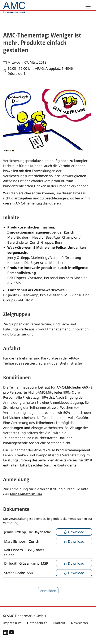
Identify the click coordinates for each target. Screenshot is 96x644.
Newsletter (80, 623)
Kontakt (59, 623)
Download (74, 532)
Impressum (12, 623)
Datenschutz (37, 623)
